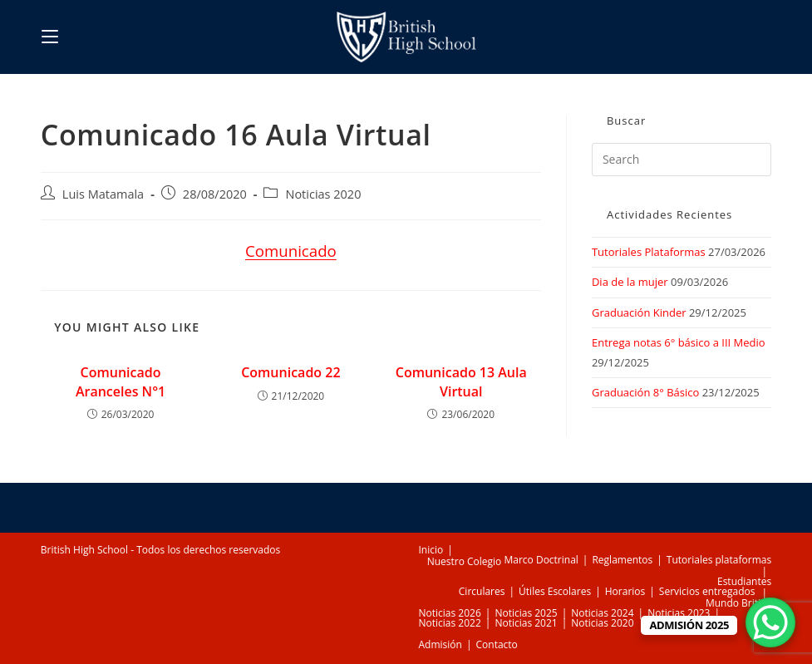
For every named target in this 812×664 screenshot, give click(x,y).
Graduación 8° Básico (645, 392)
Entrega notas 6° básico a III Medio (679, 342)
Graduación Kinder (639, 312)
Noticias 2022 (450, 623)
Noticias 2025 (526, 613)
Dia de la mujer (630, 282)
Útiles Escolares (555, 591)
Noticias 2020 (323, 194)
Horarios (625, 591)
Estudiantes (744, 581)
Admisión (440, 644)
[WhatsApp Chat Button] (770, 622)
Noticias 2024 (602, 613)
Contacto (497, 644)
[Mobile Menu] (50, 37)
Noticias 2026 (450, 613)
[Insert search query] (682, 160)
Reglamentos (622, 560)
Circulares (482, 591)
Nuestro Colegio (465, 561)
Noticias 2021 (526, 623)
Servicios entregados (707, 591)
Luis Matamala (103, 194)
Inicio (431, 550)
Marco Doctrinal (541, 560)
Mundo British (738, 603)
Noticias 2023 (679, 613)
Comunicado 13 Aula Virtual (461, 381)
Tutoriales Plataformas (649, 252)
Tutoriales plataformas (719, 560)
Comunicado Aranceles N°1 (121, 381)
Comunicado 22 (290, 372)
